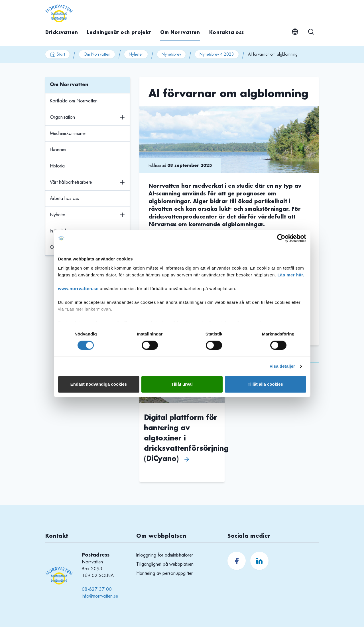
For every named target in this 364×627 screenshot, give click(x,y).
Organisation (62, 117)
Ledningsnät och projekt (119, 33)
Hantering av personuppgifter (164, 573)
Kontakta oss (227, 33)
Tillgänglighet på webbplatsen (165, 564)
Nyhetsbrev (171, 54)
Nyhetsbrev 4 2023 (217, 54)
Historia (57, 166)
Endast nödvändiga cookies (99, 384)
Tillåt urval (182, 384)
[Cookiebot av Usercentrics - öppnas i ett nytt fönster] (281, 238)
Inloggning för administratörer (165, 555)
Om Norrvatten (180, 33)
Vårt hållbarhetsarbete (71, 182)
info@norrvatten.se (100, 596)
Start (57, 54)
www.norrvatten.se (78, 289)
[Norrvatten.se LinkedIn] (259, 561)
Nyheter (136, 54)
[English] (295, 32)
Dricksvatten (62, 33)
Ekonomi (58, 150)
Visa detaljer (282, 366)
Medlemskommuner (68, 134)
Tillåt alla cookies (265, 384)
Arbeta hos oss (64, 199)
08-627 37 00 (97, 589)
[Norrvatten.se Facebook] (237, 561)
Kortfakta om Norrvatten (74, 101)
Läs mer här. (291, 275)
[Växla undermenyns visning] (122, 117)
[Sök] (311, 32)
